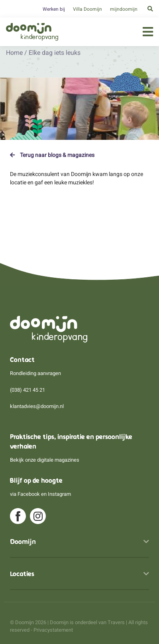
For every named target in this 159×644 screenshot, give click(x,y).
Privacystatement (53, 630)
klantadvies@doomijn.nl (37, 406)
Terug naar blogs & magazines (52, 155)
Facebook (29, 494)
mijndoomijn (124, 9)
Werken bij (54, 9)
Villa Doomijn (87, 9)
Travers (116, 622)
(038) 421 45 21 (27, 390)
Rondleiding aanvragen (35, 373)
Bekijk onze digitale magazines (45, 460)
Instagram (59, 494)
